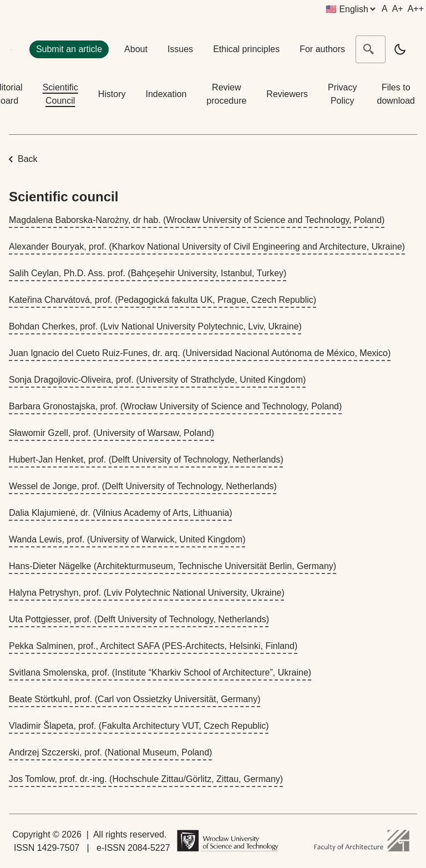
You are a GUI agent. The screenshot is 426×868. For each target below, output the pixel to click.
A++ (416, 9)
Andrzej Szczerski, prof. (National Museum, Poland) (110, 752)
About (136, 49)
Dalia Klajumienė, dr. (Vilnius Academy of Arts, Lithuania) (121, 513)
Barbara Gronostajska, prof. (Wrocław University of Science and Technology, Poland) (175, 406)
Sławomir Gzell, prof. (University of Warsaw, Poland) (111, 433)
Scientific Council (60, 94)
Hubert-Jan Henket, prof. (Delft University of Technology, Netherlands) (146, 460)
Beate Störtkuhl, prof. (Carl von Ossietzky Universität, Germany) (135, 699)
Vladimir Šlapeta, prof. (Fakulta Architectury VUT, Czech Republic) (139, 726)
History (112, 94)
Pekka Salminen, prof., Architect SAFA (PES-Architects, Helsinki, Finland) (153, 646)
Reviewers (287, 94)
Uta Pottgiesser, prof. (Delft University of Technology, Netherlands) (139, 619)
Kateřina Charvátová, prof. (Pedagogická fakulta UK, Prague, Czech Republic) (163, 300)
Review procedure (226, 94)
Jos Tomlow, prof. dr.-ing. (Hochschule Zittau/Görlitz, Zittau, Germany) (146, 779)
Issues (180, 49)
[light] (400, 49)
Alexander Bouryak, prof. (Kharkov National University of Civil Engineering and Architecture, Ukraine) (207, 247)
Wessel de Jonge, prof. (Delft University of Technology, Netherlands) (143, 486)
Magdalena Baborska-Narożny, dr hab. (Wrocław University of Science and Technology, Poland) (197, 220)
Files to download (396, 94)
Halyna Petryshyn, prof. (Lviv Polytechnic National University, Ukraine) (147, 593)
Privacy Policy (342, 94)
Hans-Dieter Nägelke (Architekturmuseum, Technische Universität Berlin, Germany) (173, 566)
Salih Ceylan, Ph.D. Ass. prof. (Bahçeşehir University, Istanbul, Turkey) (148, 273)
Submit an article (69, 49)
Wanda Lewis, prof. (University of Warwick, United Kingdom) (127, 539)
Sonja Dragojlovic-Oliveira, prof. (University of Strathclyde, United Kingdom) (157, 380)
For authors (322, 49)
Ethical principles (246, 49)
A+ (398, 9)
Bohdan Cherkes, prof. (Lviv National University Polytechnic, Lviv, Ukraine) (155, 326)
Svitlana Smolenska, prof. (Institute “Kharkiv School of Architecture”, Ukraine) (160, 672)
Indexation (166, 94)
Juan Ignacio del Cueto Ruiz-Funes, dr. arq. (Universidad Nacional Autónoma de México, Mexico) (200, 353)
